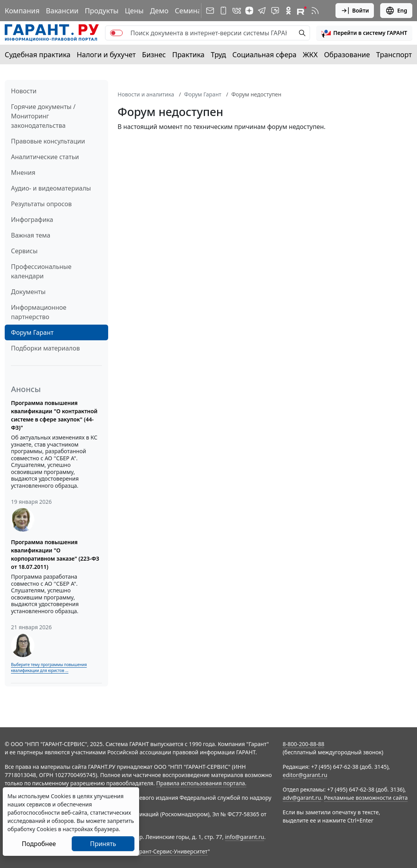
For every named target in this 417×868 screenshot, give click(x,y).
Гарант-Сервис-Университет (171, 851)
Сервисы (24, 251)
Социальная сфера (265, 54)
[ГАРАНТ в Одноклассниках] (288, 11)
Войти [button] (355, 11)
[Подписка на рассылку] (210, 11)
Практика (188, 54)
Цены (134, 11)
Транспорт (394, 54)
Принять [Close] (103, 844)
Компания (22, 11)
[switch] (116, 33)
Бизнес (154, 54)
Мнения (23, 173)
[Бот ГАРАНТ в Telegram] (275, 11)
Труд (218, 54)
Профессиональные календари (41, 271)
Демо (159, 11)
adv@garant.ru (302, 798)
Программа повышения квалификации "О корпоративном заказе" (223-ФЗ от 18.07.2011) (55, 554)
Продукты (102, 11)
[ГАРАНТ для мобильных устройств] (223, 11)
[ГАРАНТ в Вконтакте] (237, 11)
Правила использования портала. (201, 783)
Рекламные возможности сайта (366, 798)
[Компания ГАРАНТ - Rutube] (302, 11)
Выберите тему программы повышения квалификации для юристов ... (49, 667)
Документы (28, 292)
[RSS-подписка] (315, 11)
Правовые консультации (48, 141)
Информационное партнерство (39, 312)
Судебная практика (38, 54)
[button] (364, 33)
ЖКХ (310, 54)
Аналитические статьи (45, 157)
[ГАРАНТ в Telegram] (262, 11)
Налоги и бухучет (106, 54)
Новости (24, 91)
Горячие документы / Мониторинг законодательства (43, 116)
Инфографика (32, 220)
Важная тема (31, 235)
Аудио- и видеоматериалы (51, 188)
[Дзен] (249, 11)
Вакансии (62, 11)
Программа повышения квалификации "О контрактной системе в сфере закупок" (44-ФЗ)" (54, 415)
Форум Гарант (32, 332)
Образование (347, 54)
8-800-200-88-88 (303, 744)
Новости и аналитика (146, 94)
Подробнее (39, 844)
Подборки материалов (45, 348)
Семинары (193, 11)
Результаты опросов (41, 204)
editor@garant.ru (305, 775)
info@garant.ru (245, 837)
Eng (396, 11)
